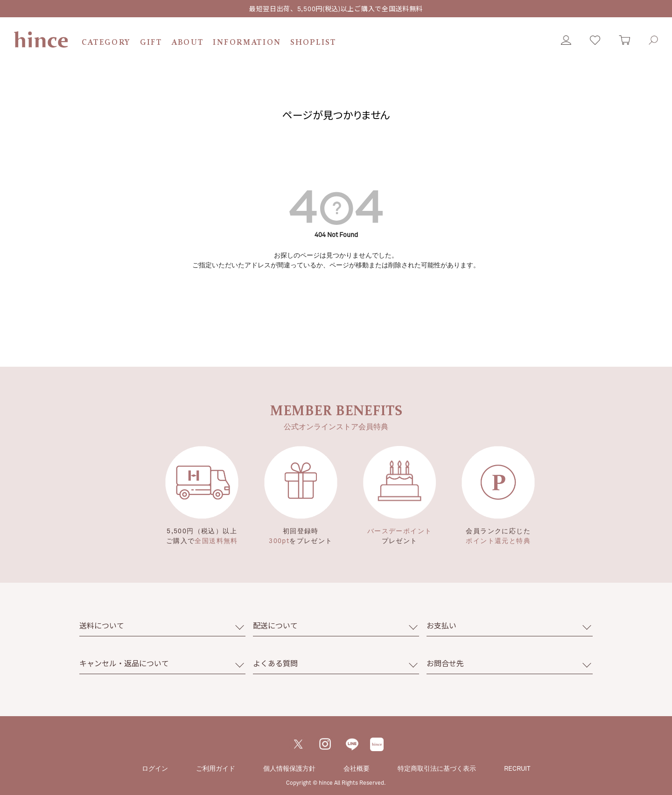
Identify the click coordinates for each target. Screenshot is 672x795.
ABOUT (188, 43)
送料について (102, 625)
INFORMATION (247, 43)
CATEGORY (106, 43)
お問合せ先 (445, 663)
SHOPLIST (313, 43)
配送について (275, 625)
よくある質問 (275, 663)
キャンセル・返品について (124, 663)
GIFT (151, 43)
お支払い (441, 625)
